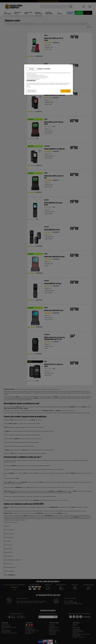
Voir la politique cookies (31, 80)
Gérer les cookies (31, 91)
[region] (49, 80)
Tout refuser (31, 69)
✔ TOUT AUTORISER (66, 91)
